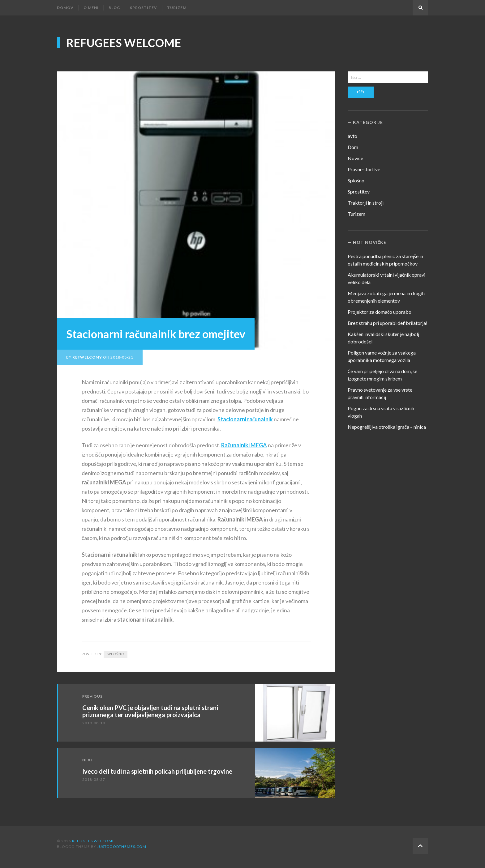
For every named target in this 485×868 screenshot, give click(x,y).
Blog (114, 8)
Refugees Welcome (124, 43)
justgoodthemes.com (122, 847)
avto (352, 136)
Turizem (177, 8)
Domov (65, 8)
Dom (353, 147)
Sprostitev (144, 8)
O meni (91, 8)
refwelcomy (87, 357)
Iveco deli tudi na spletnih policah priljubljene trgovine (157, 771)
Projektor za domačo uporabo (380, 312)
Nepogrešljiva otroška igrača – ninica (387, 427)
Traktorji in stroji (366, 203)
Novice (355, 158)
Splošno (116, 654)
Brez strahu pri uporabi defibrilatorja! (388, 323)
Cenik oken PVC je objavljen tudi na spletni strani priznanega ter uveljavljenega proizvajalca (150, 711)
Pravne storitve (364, 169)
